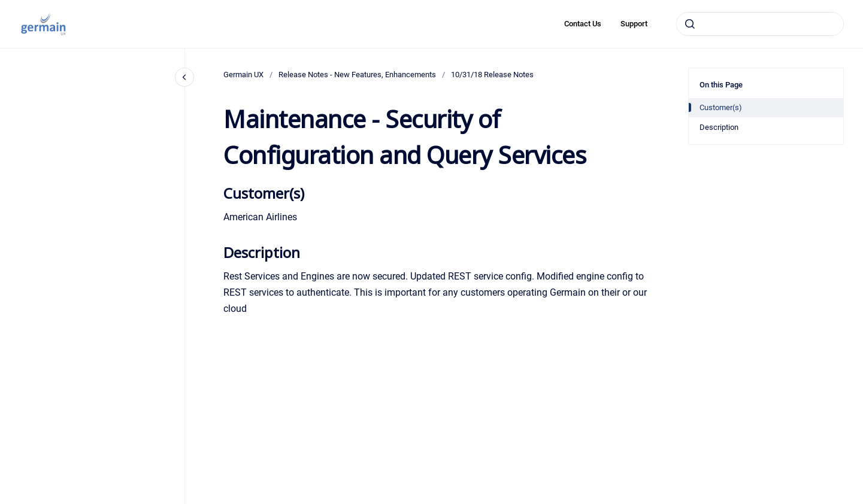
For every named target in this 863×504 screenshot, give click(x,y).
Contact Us (583, 24)
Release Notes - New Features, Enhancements (357, 75)
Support (634, 24)
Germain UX (243, 75)
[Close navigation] (184, 77)
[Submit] (690, 24)
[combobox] (760, 24)
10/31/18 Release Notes (492, 75)
